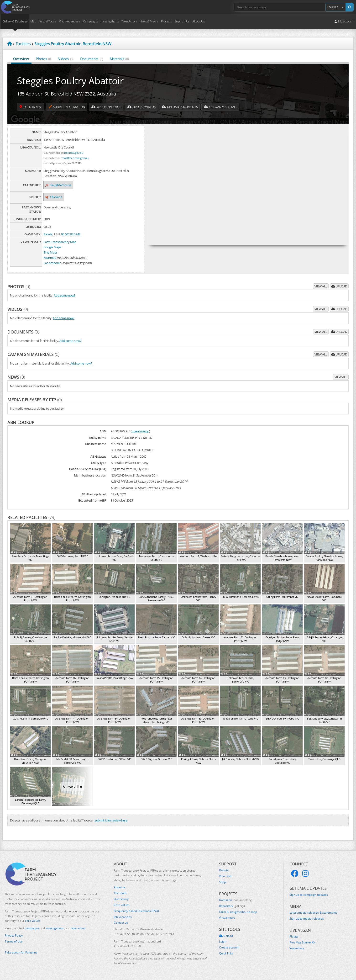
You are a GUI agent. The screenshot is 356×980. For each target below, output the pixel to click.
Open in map (32, 107)
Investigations (110, 21)
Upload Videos (152, 107)
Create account (229, 948)
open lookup (140, 431)
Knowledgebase (70, 21)
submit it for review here (111, 820)
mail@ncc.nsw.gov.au (75, 158)
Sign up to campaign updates (309, 895)
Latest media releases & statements (313, 913)
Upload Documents (194, 107)
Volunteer (225, 876)
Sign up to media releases (307, 919)
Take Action (129, 21)
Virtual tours (227, 918)
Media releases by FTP (35, 400)
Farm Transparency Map (60, 242)
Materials (119, 59)
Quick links (226, 954)
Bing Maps (50, 252)
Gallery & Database (15, 21)
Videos (66, 59)
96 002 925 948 (71, 234)
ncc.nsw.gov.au (74, 153)
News (16, 377)
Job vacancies (123, 917)
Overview (21, 59)
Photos (44, 59)
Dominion (236, 900)
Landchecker (52, 263)
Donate (224, 870)
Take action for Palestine (21, 952)
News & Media (149, 21)
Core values (122, 905)
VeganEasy (297, 948)
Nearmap (50, 258)
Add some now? (65, 295)
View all (321, 286)
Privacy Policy (14, 936)
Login (223, 942)
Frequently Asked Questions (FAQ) (136, 911)
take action (78, 928)
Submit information (72, 107)
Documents (92, 59)
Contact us (121, 923)
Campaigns (90, 21)
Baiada (48, 234)
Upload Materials (239, 107)
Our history (121, 899)
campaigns (32, 928)
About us (120, 887)
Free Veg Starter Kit (302, 943)
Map (33, 21)
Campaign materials (33, 354)
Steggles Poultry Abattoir (70, 81)
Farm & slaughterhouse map (238, 912)
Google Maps (52, 247)
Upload (339, 286)
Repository (232, 906)
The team (120, 893)
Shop (222, 882)
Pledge (294, 937)
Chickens (54, 197)
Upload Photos (114, 107)
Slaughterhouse (58, 185)
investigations (55, 928)
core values (33, 921)
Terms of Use (14, 942)
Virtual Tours (48, 21)
